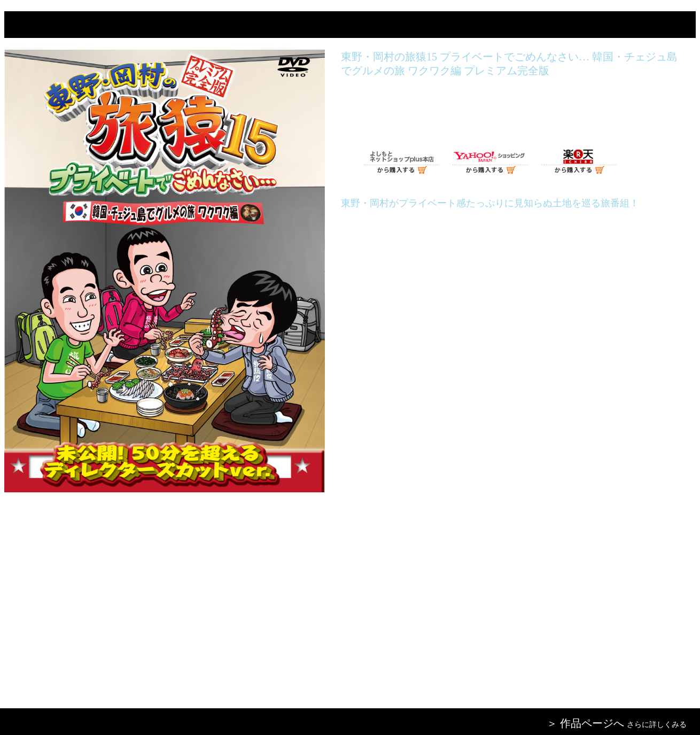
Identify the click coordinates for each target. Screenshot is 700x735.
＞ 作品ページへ (585, 723)
